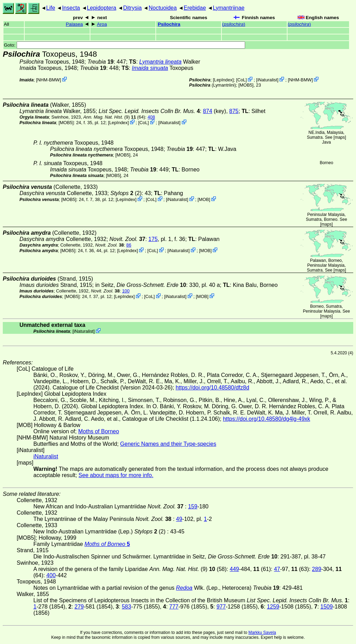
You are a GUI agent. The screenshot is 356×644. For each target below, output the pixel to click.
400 (51, 575)
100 (126, 291)
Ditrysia (132, 8)
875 (234, 111)
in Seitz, (141, 285)
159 (193, 506)
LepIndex (223, 80)
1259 (273, 607)
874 (208, 111)
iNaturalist (267, 80)
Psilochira (169, 24)
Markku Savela (262, 633)
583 (126, 607)
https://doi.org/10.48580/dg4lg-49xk (266, 419)
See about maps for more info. (116, 475)
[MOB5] (246, 85)
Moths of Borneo (99, 431)
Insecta (71, 8)
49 (179, 519)
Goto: (124, 45)
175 (153, 239)
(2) (126, 193)
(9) (107, 117)
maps (340, 137)
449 (234, 569)
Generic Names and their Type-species (168, 444)
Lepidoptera (102, 8)
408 (151, 117)
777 (174, 607)
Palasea (74, 24)
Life (51, 8)
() (234, 24)
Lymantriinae (229, 8)
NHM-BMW (48, 80)
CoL (241, 80)
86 (129, 245)
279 (79, 607)
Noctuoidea (163, 8)
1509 (327, 607)
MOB (204, 199)
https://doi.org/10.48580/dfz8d (212, 388)
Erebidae (195, 8)
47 (277, 569)
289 (317, 569)
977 (221, 607)
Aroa (102, 24)
